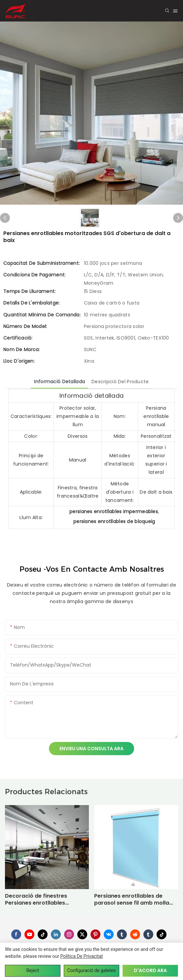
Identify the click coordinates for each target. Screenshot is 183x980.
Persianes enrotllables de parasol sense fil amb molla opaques (132, 900)
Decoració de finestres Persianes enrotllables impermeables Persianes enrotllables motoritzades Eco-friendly (40, 900)
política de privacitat (82, 956)
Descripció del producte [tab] (120, 382)
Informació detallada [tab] (59, 382)
